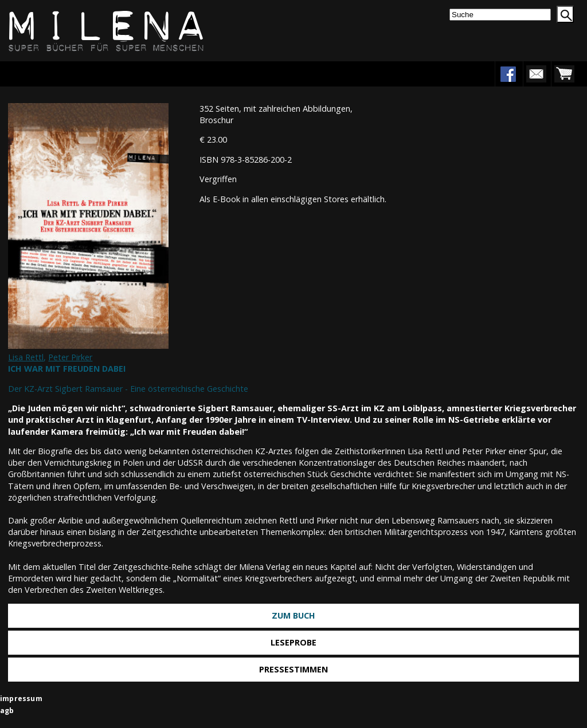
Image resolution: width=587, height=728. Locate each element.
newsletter (536, 74)
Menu (44, 74)
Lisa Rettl (26, 357)
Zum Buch (293, 615)
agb (7, 711)
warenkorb (564, 74)
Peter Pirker (70, 357)
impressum (21, 699)
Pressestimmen (293, 669)
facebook (508, 74)
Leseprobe (293, 642)
